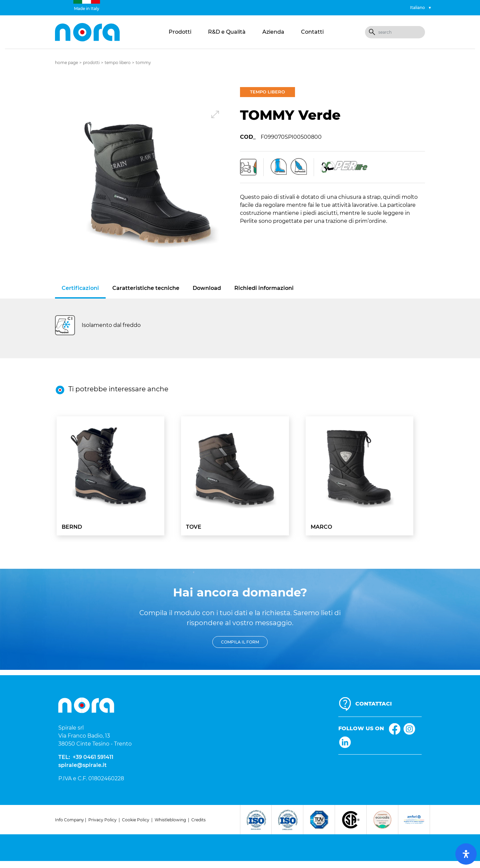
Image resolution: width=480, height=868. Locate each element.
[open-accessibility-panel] (466, 854)
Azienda (273, 32)
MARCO (321, 527)
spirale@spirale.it (82, 765)
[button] (147, 180)
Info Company (69, 820)
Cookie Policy (136, 820)
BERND (72, 527)
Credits (198, 820)
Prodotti (180, 32)
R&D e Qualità (227, 32)
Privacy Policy (102, 820)
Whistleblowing (170, 820)
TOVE (194, 527)
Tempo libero (118, 63)
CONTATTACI (373, 704)
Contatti (312, 32)
